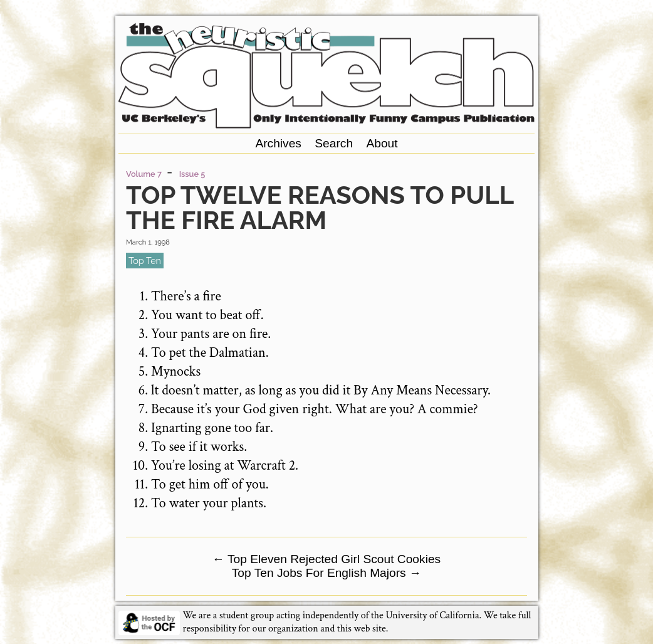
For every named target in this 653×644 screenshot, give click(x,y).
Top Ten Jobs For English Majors (327, 573)
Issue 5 (192, 174)
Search (334, 143)
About (382, 143)
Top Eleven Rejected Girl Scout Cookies (326, 559)
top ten (145, 261)
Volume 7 (144, 174)
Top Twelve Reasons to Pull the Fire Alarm (320, 207)
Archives (278, 143)
